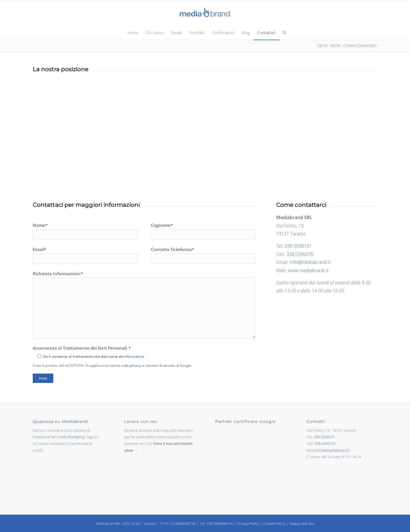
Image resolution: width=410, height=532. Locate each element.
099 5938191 (298, 246)
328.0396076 (300, 254)
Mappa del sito (302, 523)
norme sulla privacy (125, 365)
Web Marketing (72, 437)
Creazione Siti (44, 437)
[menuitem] (133, 33)
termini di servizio (161, 365)
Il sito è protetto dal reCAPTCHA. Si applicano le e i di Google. (112, 365)
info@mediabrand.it (310, 262)
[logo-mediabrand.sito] (205, 13)
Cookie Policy (274, 523)
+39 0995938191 (220, 523)
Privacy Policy (248, 523)
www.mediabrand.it (308, 270)
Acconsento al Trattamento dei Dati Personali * (112, 356)
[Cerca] (283, 33)
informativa (134, 356)
